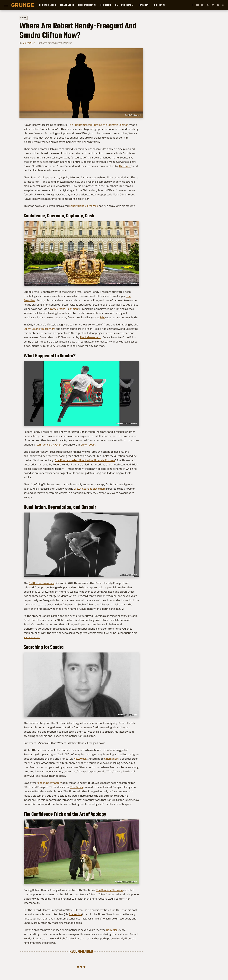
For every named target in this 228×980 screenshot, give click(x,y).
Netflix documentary (41, 583)
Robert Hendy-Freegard (84, 206)
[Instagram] (203, 5)
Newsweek (80, 759)
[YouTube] (197, 5)
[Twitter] (208, 5)
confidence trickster (49, 445)
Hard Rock (67, 5)
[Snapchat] (218, 5)
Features (159, 5)
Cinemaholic (111, 759)
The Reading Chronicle (109, 890)
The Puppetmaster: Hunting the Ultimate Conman (98, 125)
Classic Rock (47, 5)
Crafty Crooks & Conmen (63, 309)
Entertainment (125, 5)
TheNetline (75, 914)
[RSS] (223, 5)
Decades (105, 5)
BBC (102, 317)
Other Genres (87, 5)
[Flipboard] (213, 5)
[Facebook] (192, 5)
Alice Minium (29, 43)
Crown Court (88, 445)
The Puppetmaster (49, 783)
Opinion (144, 5)
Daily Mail (112, 930)
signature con (32, 637)
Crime (23, 18)
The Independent (90, 337)
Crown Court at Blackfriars (39, 329)
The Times (125, 166)
